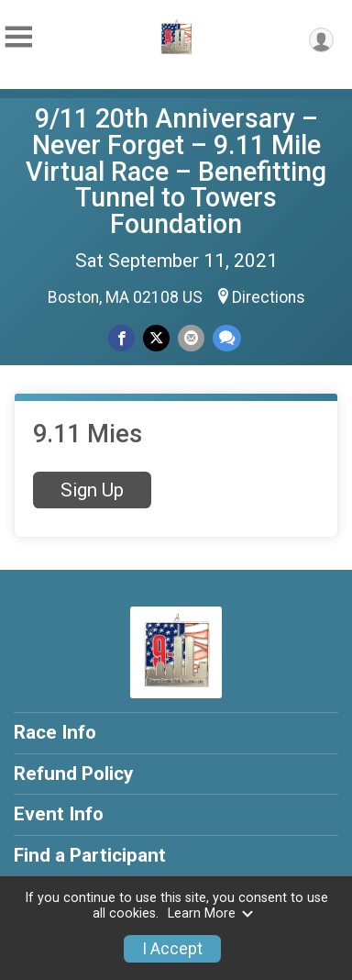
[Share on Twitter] (156, 338)
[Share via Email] (191, 338)
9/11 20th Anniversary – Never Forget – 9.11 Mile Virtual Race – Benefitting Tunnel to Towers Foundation (176, 171)
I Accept (172, 949)
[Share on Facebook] (121, 338)
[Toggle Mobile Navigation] (18, 37)
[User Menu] (321, 40)
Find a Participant (90, 855)
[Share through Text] (227, 338)
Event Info (59, 814)
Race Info (55, 732)
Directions (269, 297)
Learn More (211, 913)
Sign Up (92, 490)
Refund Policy (73, 774)
